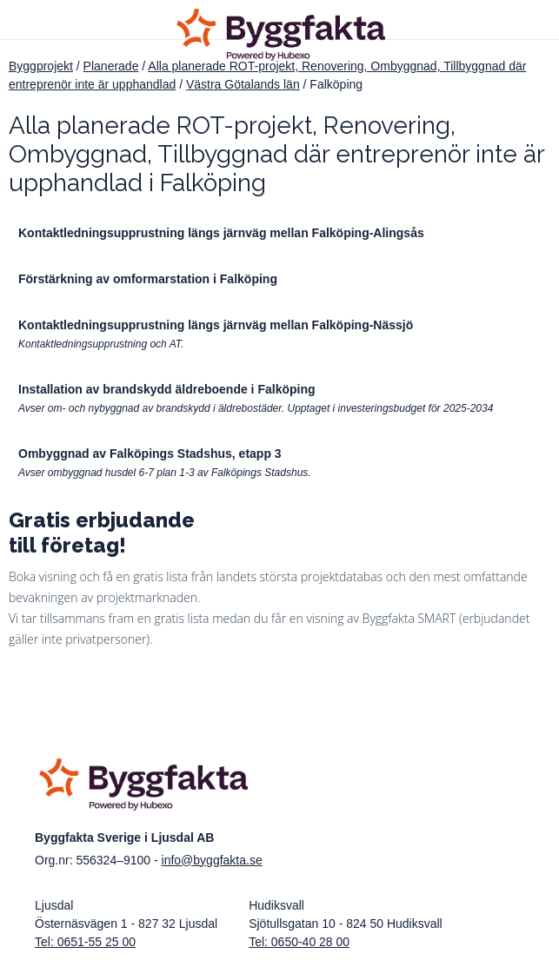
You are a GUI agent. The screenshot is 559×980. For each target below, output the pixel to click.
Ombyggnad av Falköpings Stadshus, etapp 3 (150, 454)
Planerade (111, 66)
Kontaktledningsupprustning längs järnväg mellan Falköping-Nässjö (216, 325)
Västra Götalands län (243, 84)
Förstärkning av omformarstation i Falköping (148, 279)
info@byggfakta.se (212, 860)
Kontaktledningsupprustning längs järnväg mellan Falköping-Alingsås (221, 233)
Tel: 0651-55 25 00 (85, 942)
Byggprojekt (41, 66)
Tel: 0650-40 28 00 (299, 942)
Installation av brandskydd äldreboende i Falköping (167, 389)
